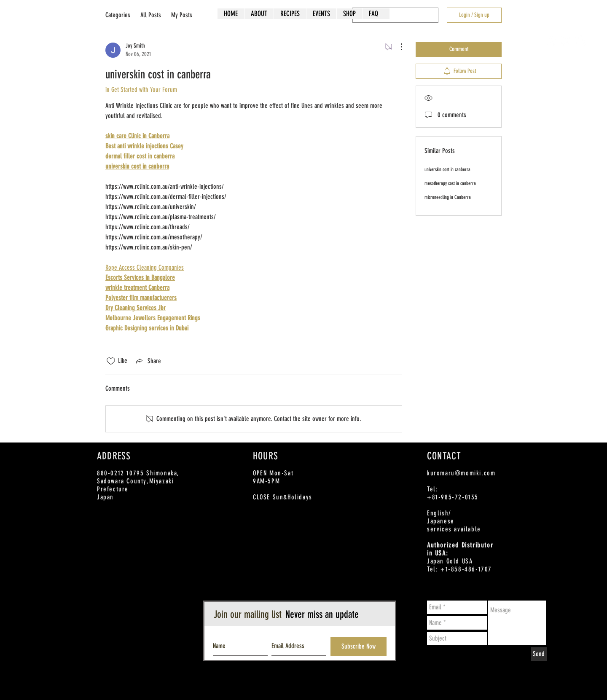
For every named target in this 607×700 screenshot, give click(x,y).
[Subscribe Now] (359, 646)
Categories (118, 15)
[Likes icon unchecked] (111, 361)
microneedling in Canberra (448, 197)
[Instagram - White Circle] (581, 41)
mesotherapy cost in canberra (450, 183)
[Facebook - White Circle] (551, 41)
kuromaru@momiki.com (461, 473)
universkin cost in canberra (447, 169)
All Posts (151, 15)
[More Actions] (397, 47)
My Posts (182, 15)
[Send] (539, 654)
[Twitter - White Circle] (566, 41)
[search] (395, 15)
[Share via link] (148, 361)
